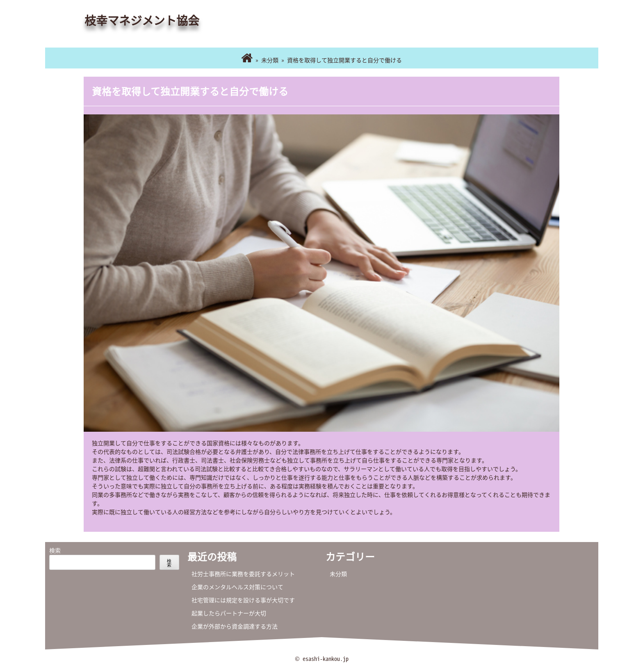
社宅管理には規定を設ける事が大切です (243, 600)
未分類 (270, 60)
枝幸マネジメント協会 (142, 20)
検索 (55, 550)
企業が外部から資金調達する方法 (235, 626)
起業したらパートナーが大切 (229, 613)
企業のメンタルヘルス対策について (237, 587)
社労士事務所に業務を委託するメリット (243, 574)
